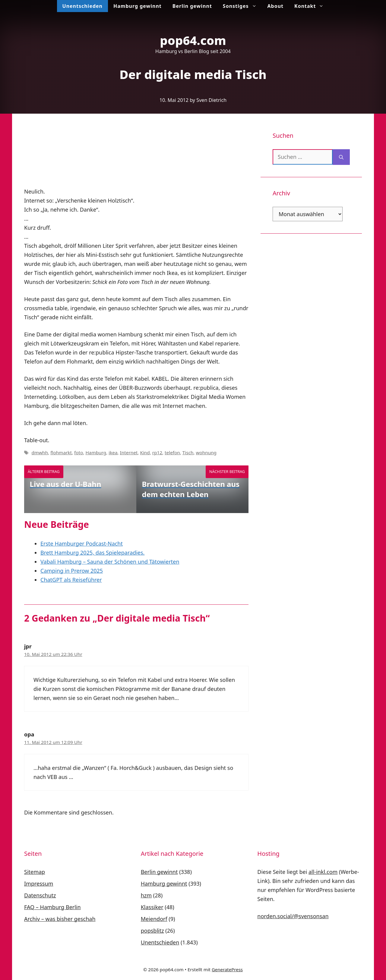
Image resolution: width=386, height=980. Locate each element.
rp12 (157, 452)
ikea (113, 452)
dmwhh (40, 452)
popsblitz (152, 931)
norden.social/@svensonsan (293, 916)
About (276, 6)
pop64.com (193, 40)
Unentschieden (82, 6)
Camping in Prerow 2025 (72, 571)
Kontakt (312, 6)
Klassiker (152, 907)
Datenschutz (40, 895)
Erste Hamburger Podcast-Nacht (82, 544)
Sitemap (35, 872)
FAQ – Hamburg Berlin (52, 907)
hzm (146, 895)
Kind (145, 452)
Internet (129, 452)
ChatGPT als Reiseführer (71, 580)
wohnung (206, 452)
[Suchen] (341, 157)
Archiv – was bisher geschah (60, 919)
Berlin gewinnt (192, 6)
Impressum (39, 884)
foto (79, 452)
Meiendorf (154, 919)
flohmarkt (61, 452)
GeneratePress (227, 969)
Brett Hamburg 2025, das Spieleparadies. (92, 553)
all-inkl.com (323, 872)
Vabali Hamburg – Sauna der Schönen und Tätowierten (110, 562)
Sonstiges (242, 6)
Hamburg (96, 452)
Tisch (188, 452)
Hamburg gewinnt (138, 6)
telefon (172, 452)
